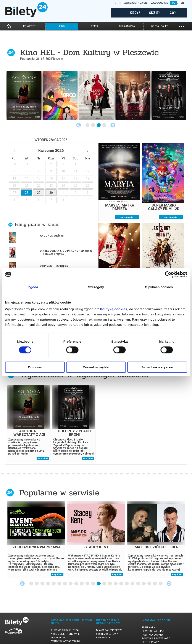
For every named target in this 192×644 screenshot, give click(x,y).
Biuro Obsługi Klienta (65, 623)
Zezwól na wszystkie (157, 367)
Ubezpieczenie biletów (65, 637)
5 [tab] (54, 576)
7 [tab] (65, 576)
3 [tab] (99, 125)
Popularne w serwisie (59, 485)
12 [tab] (93, 576)
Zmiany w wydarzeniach (66, 634)
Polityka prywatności (156, 631)
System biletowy (107, 626)
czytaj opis (127, 217)
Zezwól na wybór (96, 367)
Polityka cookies (153, 627)
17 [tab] (121, 576)
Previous (79, 125)
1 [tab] (88, 125)
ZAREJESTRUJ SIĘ (136, 3)
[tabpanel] (24, 95)
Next (113, 125)
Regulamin (148, 620)
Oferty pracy (150, 635)
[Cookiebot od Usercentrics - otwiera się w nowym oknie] (168, 274)
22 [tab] (150, 576)
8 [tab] (71, 576)
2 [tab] (93, 125)
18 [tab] (127, 576)
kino (62, 26)
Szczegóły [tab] (96, 287)
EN (182, 3)
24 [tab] (161, 576)
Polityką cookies (114, 309)
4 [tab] (105, 125)
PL (173, 3)
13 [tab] (99, 576)
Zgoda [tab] (33, 287)
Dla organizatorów (109, 623)
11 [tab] (88, 576)
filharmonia (127, 26)
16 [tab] (116, 576)
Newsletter (58, 630)
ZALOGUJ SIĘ (160, 3)
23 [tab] (155, 576)
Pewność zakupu (153, 624)
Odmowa (35, 367)
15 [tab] (110, 576)
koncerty (29, 26)
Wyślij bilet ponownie (65, 626)
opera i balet (160, 26)
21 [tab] (144, 576)
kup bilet (43, 451)
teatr (94, 26)
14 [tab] (105, 576)
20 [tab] (138, 576)
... (181, 26)
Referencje (103, 630)
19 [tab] (133, 576)
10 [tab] (82, 576)
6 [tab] (60, 576)
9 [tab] (76, 576)
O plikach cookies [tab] (159, 287)
